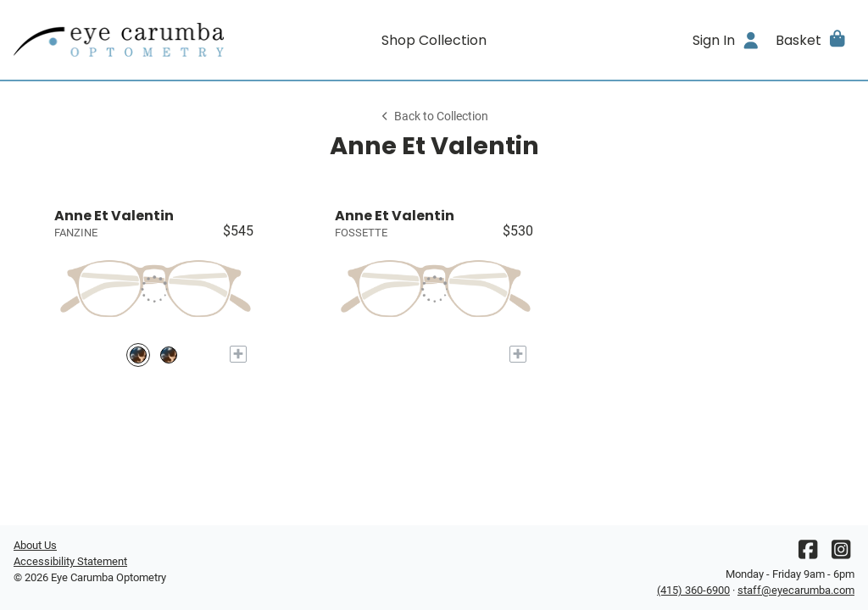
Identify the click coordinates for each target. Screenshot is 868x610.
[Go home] (119, 40)
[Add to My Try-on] (238, 354)
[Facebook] (808, 554)
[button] (812, 40)
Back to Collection (434, 116)
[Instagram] (841, 554)
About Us (35, 545)
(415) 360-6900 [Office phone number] (693, 590)
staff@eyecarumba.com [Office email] (796, 590)
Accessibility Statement (70, 561)
